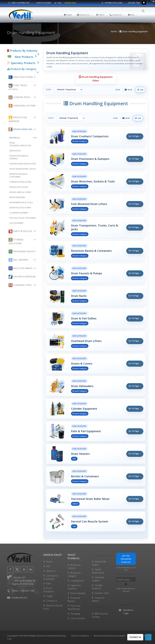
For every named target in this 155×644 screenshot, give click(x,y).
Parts (49, 584)
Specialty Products (21, 63)
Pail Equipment (16, 223)
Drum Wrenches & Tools (21, 202)
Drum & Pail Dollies (19, 187)
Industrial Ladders (98, 579)
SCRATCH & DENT (42, 3)
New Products (24, 57)
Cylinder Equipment (19, 213)
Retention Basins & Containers (18, 175)
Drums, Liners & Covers (20, 192)
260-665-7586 (133, 3)
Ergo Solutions (21, 77)
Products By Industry (22, 51)
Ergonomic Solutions (74, 587)
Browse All (23, 138)
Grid (128, 90)
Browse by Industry (74, 566)
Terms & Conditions (80, 636)
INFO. (134, 15)
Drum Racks (15, 151)
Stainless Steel (20, 285)
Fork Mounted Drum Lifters (23, 164)
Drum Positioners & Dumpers (19, 157)
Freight (50, 596)
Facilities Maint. (21, 268)
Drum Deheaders (17, 197)
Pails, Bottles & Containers (23, 218)
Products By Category (22, 69)
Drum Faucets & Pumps (20, 208)
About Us (51, 571)
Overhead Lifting (22, 106)
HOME (70, 15)
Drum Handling (20, 129)
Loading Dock (19, 97)
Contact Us (52, 601)
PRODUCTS (85, 15)
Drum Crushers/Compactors (20, 144)
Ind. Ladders (18, 260)
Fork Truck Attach (18, 87)
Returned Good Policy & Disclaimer (110, 636)
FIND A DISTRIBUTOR (19, 3)
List (140, 90)
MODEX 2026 (70, 3)
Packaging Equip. (21, 252)
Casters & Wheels (22, 277)
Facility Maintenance (98, 571)
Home (49, 562)
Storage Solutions (16, 241)
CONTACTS (118, 15)
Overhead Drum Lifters (20, 182)
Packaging (75, 614)
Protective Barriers (18, 119)
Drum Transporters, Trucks (23, 169)
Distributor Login (112, 3)
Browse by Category (74, 574)
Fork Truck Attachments (74, 607)
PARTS (102, 15)
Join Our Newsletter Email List (126, 559)
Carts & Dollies (20, 231)
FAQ (58, 3)
